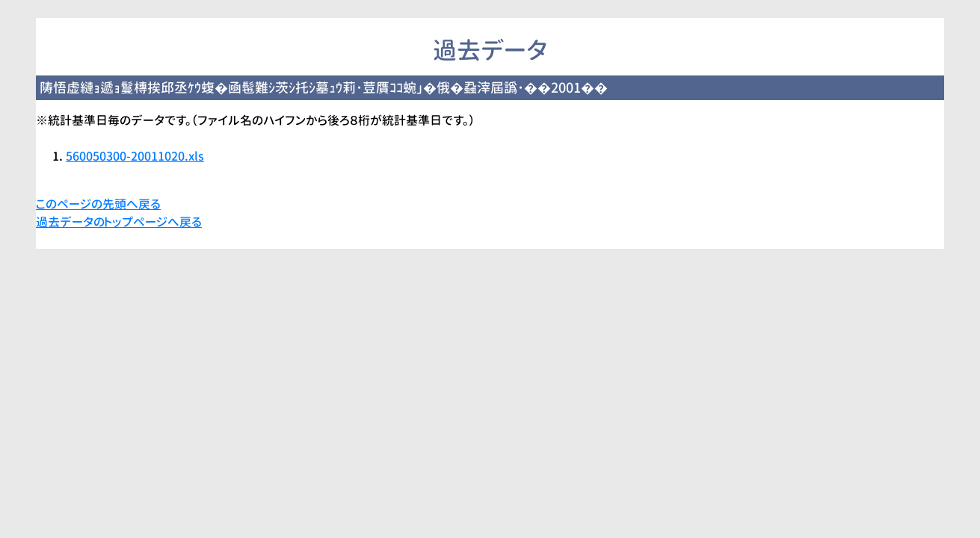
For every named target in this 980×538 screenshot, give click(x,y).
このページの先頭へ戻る (98, 204)
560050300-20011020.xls (135, 156)
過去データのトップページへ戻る (119, 222)
